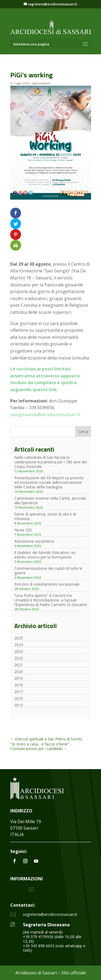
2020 (19, 671)
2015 (19, 705)
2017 (19, 692)
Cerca (83, 432)
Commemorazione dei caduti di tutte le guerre (48, 571)
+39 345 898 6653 (39, 946)
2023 (19, 651)
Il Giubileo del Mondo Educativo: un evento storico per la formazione (45, 555)
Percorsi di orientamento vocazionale (47, 584)
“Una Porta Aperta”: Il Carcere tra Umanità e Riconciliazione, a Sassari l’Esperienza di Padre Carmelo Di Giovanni (50, 600)
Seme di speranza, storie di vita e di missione (45, 516)
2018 (19, 685)
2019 (19, 678)
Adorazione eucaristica (34, 541)
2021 (19, 665)
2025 (19, 638)
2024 (19, 645)
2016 (19, 698)
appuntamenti (41, 83)
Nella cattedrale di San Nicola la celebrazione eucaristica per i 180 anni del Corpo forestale (50, 462)
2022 (19, 658)
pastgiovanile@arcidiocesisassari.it (45, 415)
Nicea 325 (23, 530)
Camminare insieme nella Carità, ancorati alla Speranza (50, 500)
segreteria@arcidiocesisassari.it (50, 914)
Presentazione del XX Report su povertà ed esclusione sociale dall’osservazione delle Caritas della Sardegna (49, 482)
